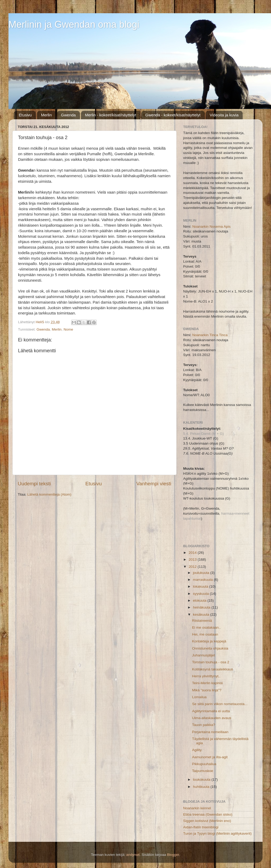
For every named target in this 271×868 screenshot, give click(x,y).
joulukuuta (202, 573)
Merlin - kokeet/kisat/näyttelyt (110, 115)
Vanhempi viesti (154, 484)
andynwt (133, 855)
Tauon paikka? (204, 725)
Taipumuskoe (203, 771)
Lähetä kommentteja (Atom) (49, 494)
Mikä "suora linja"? (207, 690)
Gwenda (68, 115)
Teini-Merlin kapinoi (207, 683)
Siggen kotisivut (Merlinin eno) (207, 821)
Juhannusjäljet (204, 655)
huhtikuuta (202, 787)
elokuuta (200, 600)
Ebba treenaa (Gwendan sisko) (208, 814)
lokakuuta (201, 586)
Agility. (197, 750)
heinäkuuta (202, 607)
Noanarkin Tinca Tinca (210, 335)
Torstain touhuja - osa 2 (211, 662)
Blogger (173, 855)
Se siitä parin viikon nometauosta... (220, 704)
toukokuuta (202, 780)
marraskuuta (203, 580)
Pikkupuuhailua (204, 764)
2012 (193, 567)
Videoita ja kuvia (224, 115)
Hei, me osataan (205, 634)
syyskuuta (201, 594)
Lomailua (199, 697)
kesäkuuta (202, 615)
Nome (68, 329)
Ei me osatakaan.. (206, 627)
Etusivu (25, 115)
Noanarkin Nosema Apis (212, 227)
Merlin (46, 115)
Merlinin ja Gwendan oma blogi (74, 24)
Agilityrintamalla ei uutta (211, 711)
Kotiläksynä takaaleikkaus (213, 669)
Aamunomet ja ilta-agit (210, 757)
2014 (193, 553)
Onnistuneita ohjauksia (210, 648)
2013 (193, 559)
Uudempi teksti (34, 484)
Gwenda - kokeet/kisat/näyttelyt (173, 115)
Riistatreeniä (202, 621)
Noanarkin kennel (197, 808)
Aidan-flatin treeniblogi (201, 827)
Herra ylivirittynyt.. (206, 676)
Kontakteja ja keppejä (209, 641)
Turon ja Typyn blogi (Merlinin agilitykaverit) (217, 833)
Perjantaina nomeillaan (210, 732)
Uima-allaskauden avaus (212, 718)
